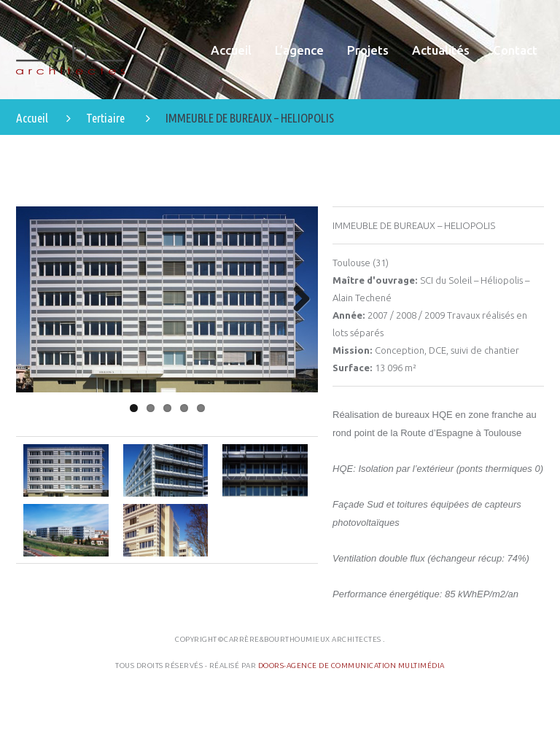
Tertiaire (105, 118)
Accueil (32, 118)
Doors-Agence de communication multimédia (351, 666)
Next (296, 300)
